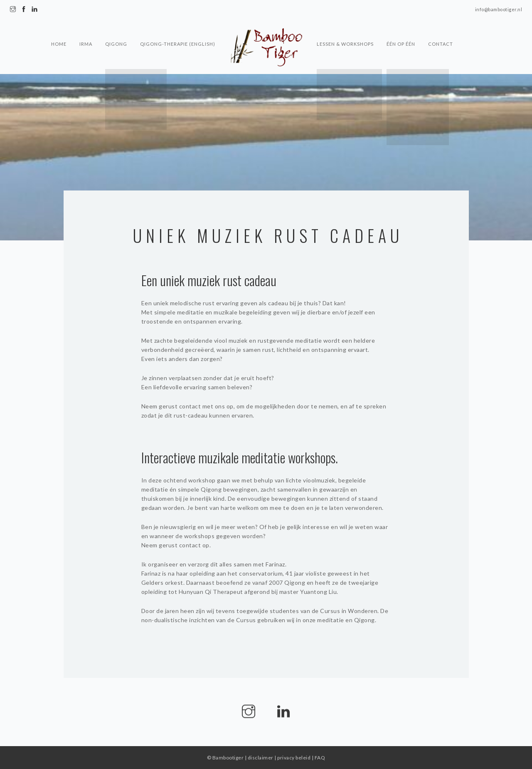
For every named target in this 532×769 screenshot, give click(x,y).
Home (58, 32)
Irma (85, 32)
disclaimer (261, 758)
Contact (441, 32)
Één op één (401, 32)
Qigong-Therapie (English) (178, 32)
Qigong (116, 32)
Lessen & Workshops (345, 32)
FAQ (320, 758)
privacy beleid (294, 758)
